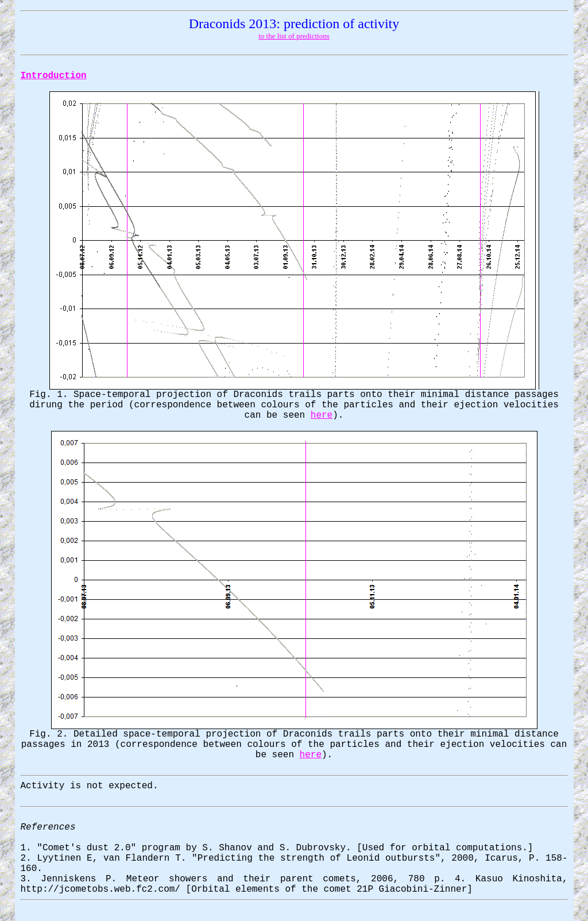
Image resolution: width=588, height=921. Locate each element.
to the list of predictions (294, 36)
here (322, 415)
